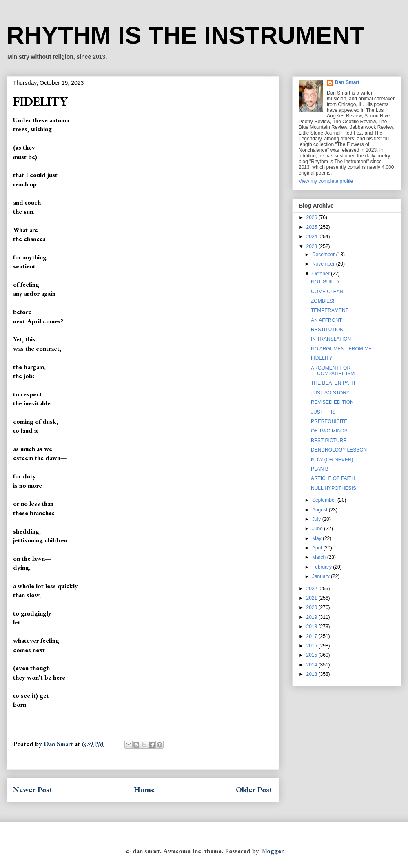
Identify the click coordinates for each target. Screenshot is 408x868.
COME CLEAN (327, 292)
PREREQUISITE (329, 421)
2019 (313, 617)
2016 (313, 646)
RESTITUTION (327, 330)
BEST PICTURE (329, 441)
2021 (313, 598)
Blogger (272, 851)
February (323, 567)
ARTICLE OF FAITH (333, 478)
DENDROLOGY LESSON (339, 450)
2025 (313, 227)
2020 (313, 607)
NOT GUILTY (325, 282)
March (320, 557)
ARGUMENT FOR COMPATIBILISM (333, 371)
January (322, 576)
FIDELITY (322, 358)
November (324, 264)
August (320, 510)
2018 (313, 627)
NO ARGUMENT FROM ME (341, 349)
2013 (313, 674)
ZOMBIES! (323, 301)
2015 (313, 655)
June (318, 529)
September (325, 500)
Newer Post (33, 789)
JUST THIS (323, 412)
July (317, 519)
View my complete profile (326, 181)
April (318, 548)
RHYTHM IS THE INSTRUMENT (186, 35)
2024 (313, 237)
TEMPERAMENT (330, 310)
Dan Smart (347, 82)
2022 (313, 589)
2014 (313, 665)
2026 (313, 217)
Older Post (254, 789)
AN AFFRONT (326, 320)
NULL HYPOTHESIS (334, 488)
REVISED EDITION (332, 402)
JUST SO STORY (330, 393)
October (322, 274)
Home (144, 789)
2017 (313, 636)
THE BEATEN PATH (333, 383)
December (324, 255)
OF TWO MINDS (329, 431)
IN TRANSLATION (331, 339)
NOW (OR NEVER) (332, 460)
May (317, 538)
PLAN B (320, 469)
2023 (313, 246)
